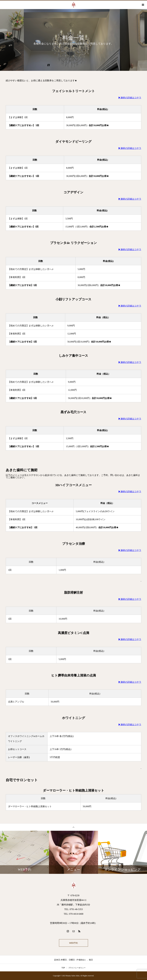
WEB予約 (73, 943)
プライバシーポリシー (77, 968)
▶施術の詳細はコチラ (130, 98)
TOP (63, 968)
